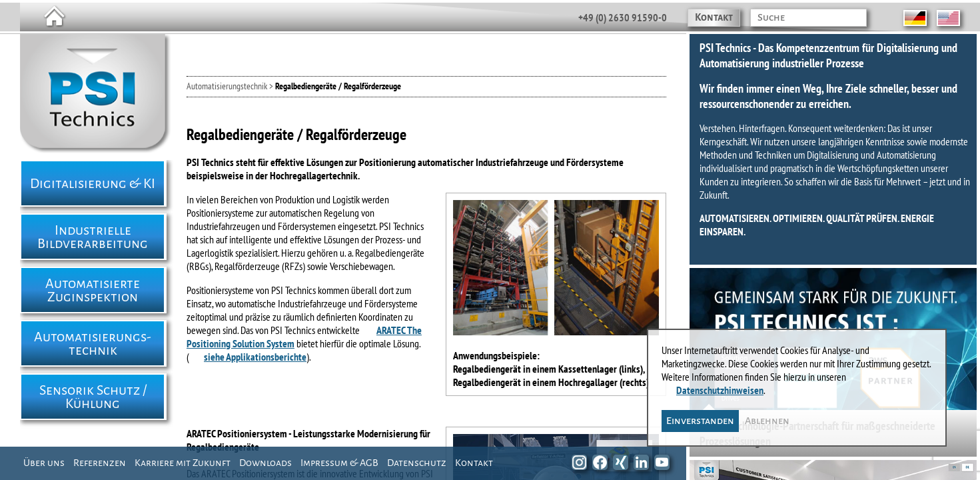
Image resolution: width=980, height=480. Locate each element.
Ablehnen (767, 421)
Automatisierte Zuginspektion (93, 290)
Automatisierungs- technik (93, 343)
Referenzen (100, 463)
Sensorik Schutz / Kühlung (93, 397)
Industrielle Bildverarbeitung (93, 237)
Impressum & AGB (339, 463)
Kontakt (714, 17)
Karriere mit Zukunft (183, 463)
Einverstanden (700, 421)
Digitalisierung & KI (93, 183)
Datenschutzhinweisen (720, 390)
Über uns (44, 463)
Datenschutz (417, 463)
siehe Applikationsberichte (255, 357)
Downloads (265, 463)
